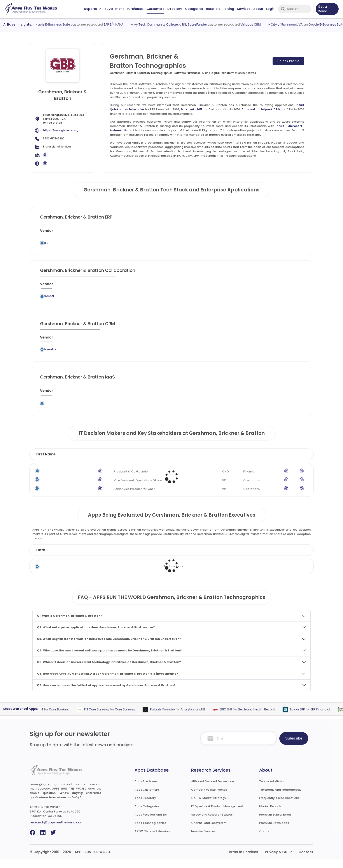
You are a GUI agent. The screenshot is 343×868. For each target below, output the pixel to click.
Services (244, 9)
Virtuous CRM (257, 24)
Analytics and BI (199, 718)
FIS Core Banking (103, 718)
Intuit (280, 126)
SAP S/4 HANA (120, 24)
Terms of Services (242, 860)
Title (118, 463)
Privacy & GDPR (278, 860)
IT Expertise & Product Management (217, 815)
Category (240, 558)
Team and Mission (272, 790)
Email (268, 463)
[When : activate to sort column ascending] (248, 233)
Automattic (119, 130)
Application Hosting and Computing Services (166, 412)
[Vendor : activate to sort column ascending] (52, 233)
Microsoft (295, 126)
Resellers (213, 9)
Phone (293, 463)
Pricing (229, 9)
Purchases (135, 9)
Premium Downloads (274, 831)
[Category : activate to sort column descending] (174, 233)
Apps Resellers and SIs (151, 823)
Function (195, 463)
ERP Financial (170, 244)
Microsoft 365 (192, 109)
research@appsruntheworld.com (57, 831)
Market (284, 558)
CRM (162, 357)
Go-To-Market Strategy (209, 806)
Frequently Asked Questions (279, 806)
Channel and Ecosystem (209, 831)
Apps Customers (147, 798)
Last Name (86, 463)
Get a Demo (323, 9)
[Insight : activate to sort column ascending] (290, 233)
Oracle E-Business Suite (59, 24)
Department (232, 463)
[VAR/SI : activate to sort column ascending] (225, 233)
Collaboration (159, 300)
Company (79, 558)
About (258, 9)
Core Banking (66, 718)
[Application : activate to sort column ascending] (133, 233)
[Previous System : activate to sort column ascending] (86, 233)
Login (270, 9)
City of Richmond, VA (293, 24)
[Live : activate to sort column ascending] (268, 233)
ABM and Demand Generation (213, 790)
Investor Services (203, 840)
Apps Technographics (150, 831)
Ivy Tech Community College (163, 24)
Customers (155, 9)
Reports (93, 9)
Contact (265, 840)
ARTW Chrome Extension (152, 840)
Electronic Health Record (263, 718)
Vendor (159, 558)
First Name (46, 463)
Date (41, 558)
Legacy (70, 244)
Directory (175, 9)
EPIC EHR (233, 718)
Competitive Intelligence (209, 798)
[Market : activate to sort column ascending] (201, 233)
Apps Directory (145, 806)
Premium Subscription (275, 823)
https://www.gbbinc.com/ (61, 130)
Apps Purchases (146, 790)
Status (123, 558)
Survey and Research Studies (212, 823)
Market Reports (270, 815)
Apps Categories (147, 815)
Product (198, 558)
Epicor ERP (304, 718)
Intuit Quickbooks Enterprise (130, 244)
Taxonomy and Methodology (280, 798)
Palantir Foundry (169, 718)
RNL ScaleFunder (201, 24)
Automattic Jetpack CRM (261, 109)
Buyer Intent (114, 9)
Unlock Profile (288, 61)
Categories (194, 9)
